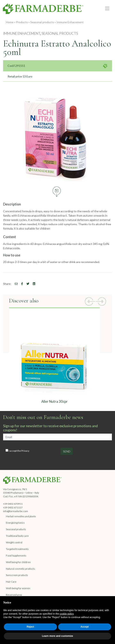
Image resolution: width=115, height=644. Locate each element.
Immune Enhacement (70, 22)
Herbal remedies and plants (21, 516)
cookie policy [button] (67, 614)
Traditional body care (17, 536)
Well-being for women (18, 588)
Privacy (25, 451)
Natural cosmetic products (20, 569)
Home (10, 22)
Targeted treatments (17, 549)
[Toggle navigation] (107, 9)
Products (22, 22)
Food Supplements (16, 556)
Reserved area (14, 595)
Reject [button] (30, 627)
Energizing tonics (15, 523)
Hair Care (11, 582)
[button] (90, 302)
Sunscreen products (17, 575)
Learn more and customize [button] (57, 636)
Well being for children (18, 562)
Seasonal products (42, 22)
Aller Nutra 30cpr (55, 401)
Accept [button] (85, 627)
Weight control (14, 542)
